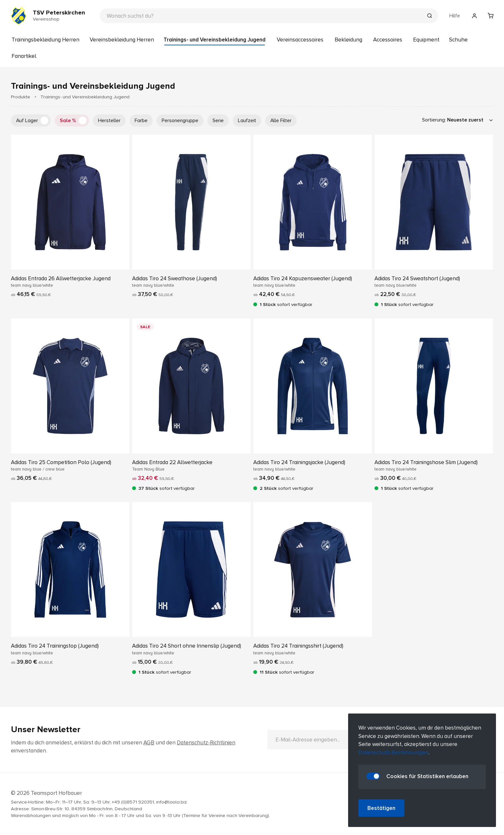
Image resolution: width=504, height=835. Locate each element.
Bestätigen (381, 808)
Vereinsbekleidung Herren (122, 40)
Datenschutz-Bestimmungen (393, 753)
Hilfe (455, 16)
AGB (149, 743)
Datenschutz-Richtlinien (206, 743)
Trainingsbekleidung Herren (45, 40)
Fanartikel (24, 56)
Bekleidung (348, 40)
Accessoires (388, 40)
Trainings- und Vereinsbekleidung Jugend (215, 40)
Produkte (21, 97)
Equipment (426, 40)
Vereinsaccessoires (300, 40)
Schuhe (458, 40)
